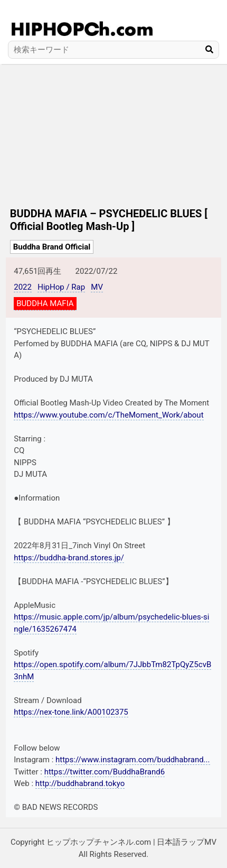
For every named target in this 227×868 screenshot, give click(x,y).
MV (97, 287)
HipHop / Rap (61, 287)
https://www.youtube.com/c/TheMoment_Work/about (108, 415)
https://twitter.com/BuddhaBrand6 (105, 772)
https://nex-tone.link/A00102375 (71, 712)
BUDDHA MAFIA (45, 303)
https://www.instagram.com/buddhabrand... (133, 760)
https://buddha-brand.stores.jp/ (69, 558)
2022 (23, 287)
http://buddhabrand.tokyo (80, 783)
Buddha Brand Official (52, 247)
